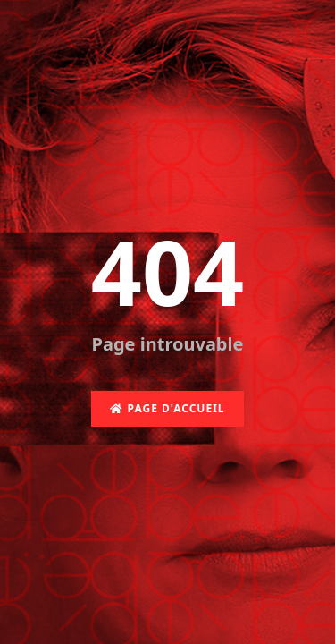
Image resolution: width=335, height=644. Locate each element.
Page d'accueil (167, 408)
